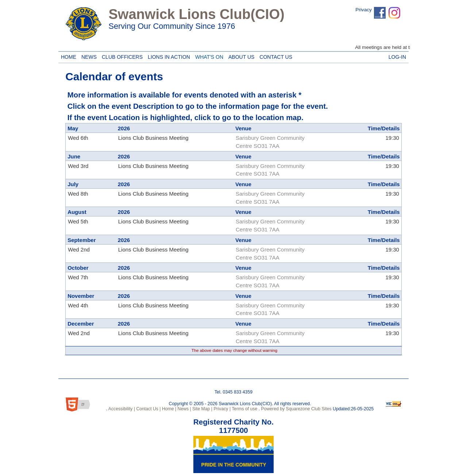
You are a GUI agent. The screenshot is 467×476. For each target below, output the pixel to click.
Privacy (364, 10)
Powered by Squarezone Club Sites (296, 409)
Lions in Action (168, 56)
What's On (208, 56)
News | (184, 409)
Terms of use (244, 409)
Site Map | (202, 409)
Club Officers (121, 56)
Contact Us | (148, 409)
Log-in (397, 56)
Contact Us (275, 56)
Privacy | (221, 409)
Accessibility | (121, 409)
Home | (169, 409)
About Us (240, 56)
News (88, 56)
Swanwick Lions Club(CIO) (196, 14)
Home (67, 56)
